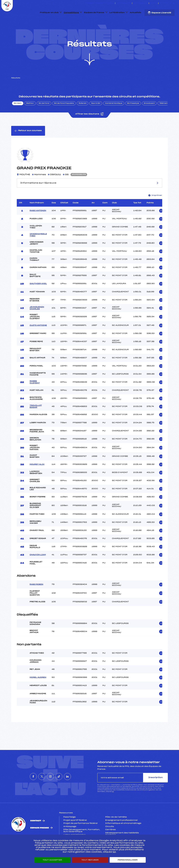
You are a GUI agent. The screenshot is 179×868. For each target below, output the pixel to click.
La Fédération (117, 13)
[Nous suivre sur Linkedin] (174, 3)
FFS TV (154, 3)
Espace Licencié (159, 13)
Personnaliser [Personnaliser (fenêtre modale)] (128, 860)
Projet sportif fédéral (75, 833)
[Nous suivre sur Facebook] (161, 3)
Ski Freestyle (133, 117)
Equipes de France (94, 13)
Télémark (164, 117)
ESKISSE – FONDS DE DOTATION (99, 3)
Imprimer (155, 209)
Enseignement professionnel (121, 833)
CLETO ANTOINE (38, 339)
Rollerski (83, 117)
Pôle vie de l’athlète (116, 830)
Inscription (156, 791)
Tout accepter (52, 860)
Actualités (135, 13)
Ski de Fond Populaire (64, 117)
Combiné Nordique (114, 117)
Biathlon (30, 117)
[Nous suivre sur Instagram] (167, 3)
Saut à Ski (96, 117)
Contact (36, 834)
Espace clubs (124, 3)
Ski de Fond (44, 117)
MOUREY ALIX (37, 478)
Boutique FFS (140, 3)
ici (113, 805)
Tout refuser (90, 860)
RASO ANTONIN (38, 224)
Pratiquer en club (49, 13)
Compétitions (71, 13)
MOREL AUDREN (38, 691)
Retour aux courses (28, 144)
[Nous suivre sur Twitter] (164, 3)
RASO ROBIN (36, 598)
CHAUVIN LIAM (38, 568)
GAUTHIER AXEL (38, 297)
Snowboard (149, 117)
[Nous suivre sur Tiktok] (171, 3)
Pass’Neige (70, 830)
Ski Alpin (18, 117)
